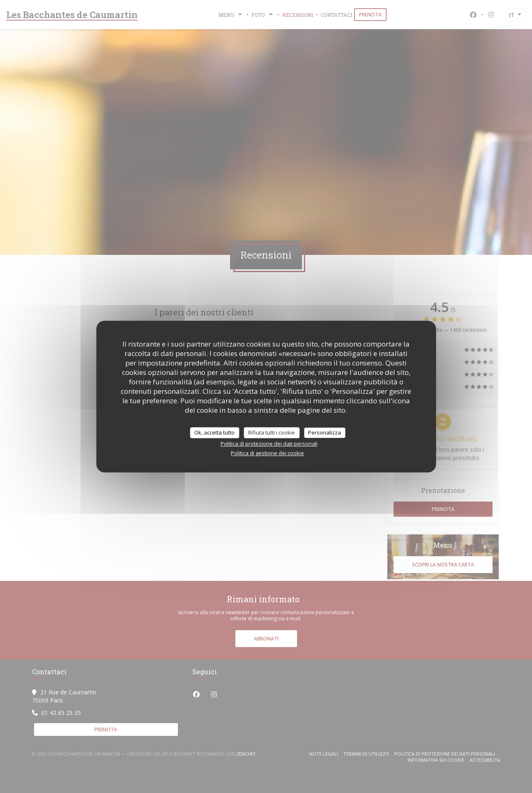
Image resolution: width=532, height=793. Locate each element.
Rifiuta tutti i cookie (272, 432)
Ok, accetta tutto (214, 432)
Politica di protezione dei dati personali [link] (269, 444)
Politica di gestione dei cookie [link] (267, 453)
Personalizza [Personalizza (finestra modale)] (325, 432)
